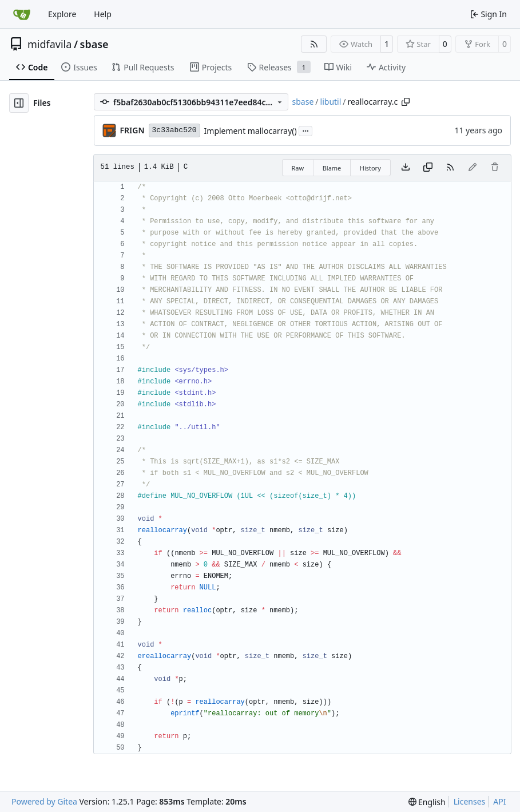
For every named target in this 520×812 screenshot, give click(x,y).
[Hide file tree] (19, 103)
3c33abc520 (174, 130)
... (305, 130)
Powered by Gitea (44, 801)
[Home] (22, 14)
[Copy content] (428, 168)
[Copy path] (406, 102)
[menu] (427, 802)
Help (103, 14)
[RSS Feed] (314, 44)
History (370, 168)
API (499, 801)
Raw (298, 168)
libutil (331, 102)
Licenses (470, 801)
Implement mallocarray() (251, 131)
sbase (94, 44)
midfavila (49, 44)
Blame (332, 168)
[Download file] (406, 168)
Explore (62, 14)
